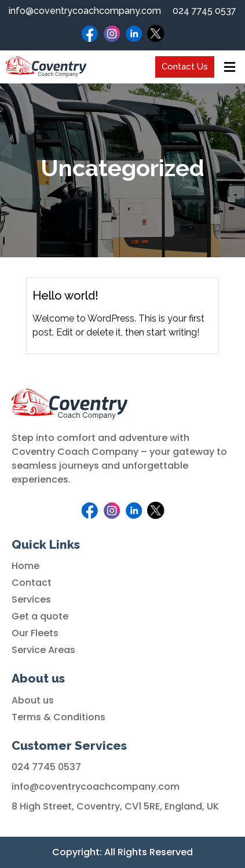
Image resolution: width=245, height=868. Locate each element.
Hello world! (65, 296)
